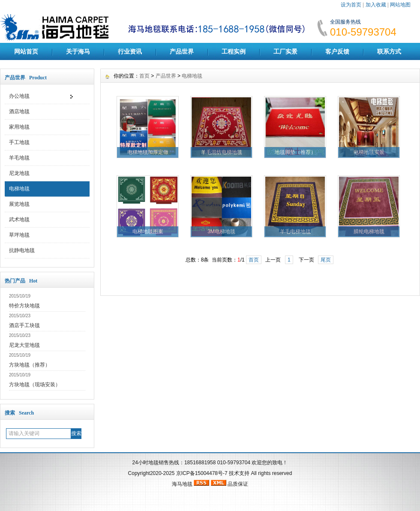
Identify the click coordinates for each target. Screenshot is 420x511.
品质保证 (238, 484)
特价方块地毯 (24, 306)
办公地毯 (19, 96)
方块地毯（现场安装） (35, 385)
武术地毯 (19, 219)
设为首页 (351, 5)
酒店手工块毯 (24, 325)
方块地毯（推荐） (30, 365)
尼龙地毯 (19, 173)
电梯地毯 (19, 189)
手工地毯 (19, 142)
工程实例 (234, 51)
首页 (144, 76)
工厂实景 (285, 51)
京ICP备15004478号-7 (202, 473)
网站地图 (400, 5)
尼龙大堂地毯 (24, 345)
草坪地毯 (19, 235)
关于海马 (78, 51)
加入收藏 (376, 5)
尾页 (326, 260)
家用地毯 (19, 127)
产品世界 (182, 51)
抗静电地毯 (22, 250)
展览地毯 (19, 204)
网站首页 (26, 51)
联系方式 (389, 51)
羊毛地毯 (19, 158)
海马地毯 (182, 484)
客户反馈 (337, 51)
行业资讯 (130, 51)
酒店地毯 (19, 111)
